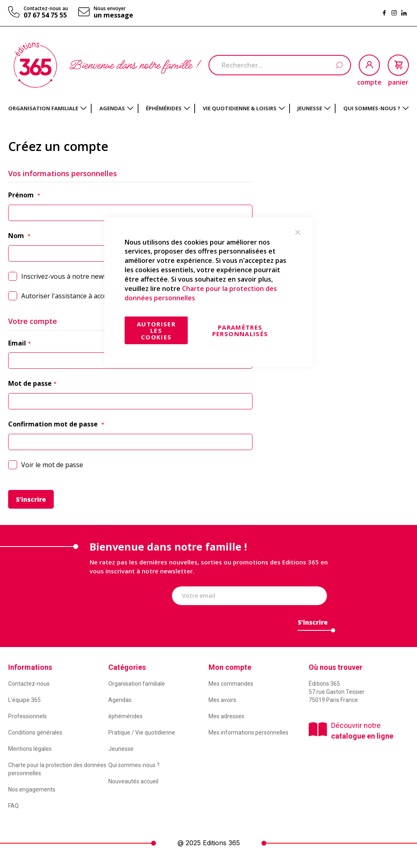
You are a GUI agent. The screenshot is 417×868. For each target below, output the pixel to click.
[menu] (208, 108)
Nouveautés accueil (133, 781)
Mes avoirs (222, 700)
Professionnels (27, 716)
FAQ (13, 806)
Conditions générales (35, 732)
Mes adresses (226, 716)
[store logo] (35, 65)
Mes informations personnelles (248, 732)
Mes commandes (231, 684)
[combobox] (280, 65)
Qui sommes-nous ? (134, 765)
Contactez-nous (29, 684)
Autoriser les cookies (156, 330)
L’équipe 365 (24, 700)
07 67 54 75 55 (45, 15)
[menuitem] (47, 108)
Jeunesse (121, 749)
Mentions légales (30, 749)
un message (113, 15)
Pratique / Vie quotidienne (142, 732)
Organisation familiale (137, 684)
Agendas (120, 700)
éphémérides (125, 716)
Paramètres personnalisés (240, 330)
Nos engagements (32, 789)
